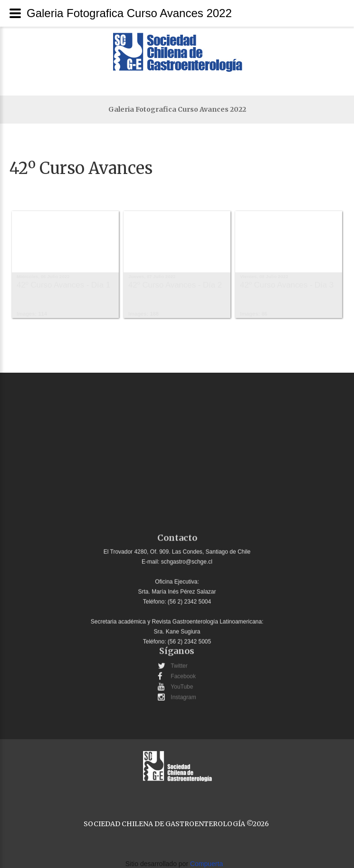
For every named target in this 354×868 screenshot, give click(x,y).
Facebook (183, 673)
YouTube (182, 684)
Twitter (179, 663)
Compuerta (206, 864)
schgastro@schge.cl (187, 559)
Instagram (183, 694)
